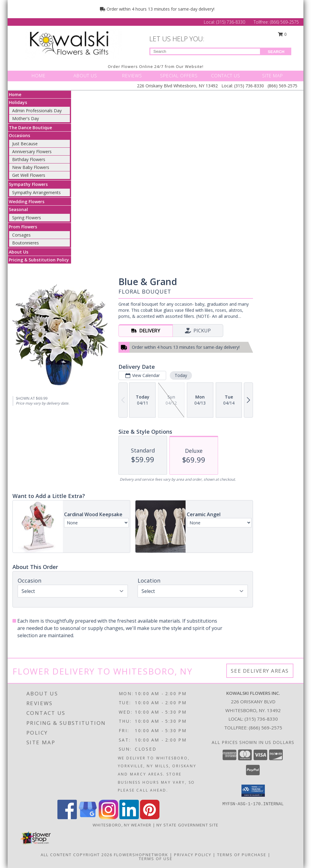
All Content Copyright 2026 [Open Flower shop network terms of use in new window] (77, 855)
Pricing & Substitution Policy (39, 260)
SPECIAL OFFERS (179, 76)
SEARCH (276, 52)
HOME (39, 76)
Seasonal (18, 209)
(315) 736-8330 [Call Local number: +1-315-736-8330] (231, 22)
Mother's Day (26, 118)
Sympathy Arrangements (36, 192)
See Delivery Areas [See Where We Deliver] (260, 671)
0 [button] (282, 34)
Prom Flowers (23, 227)
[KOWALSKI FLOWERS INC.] (75, 44)
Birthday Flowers (29, 159)
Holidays (18, 102)
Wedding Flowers (27, 202)
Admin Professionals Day (37, 111)
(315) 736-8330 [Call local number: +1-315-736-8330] (261, 719)
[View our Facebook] (67, 818)
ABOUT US (85, 76)
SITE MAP (273, 76)
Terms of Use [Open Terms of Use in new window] (156, 859)
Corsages (21, 235)
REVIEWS (132, 76)
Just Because (25, 144)
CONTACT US (226, 76)
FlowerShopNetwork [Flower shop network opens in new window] (141, 855)
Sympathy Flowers (28, 184)
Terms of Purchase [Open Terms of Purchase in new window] (242, 855)
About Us (19, 252)
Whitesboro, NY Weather (122, 825)
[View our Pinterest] (150, 818)
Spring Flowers (27, 218)
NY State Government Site (187, 825)
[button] (253, 791)
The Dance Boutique (30, 128)
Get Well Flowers (29, 175)
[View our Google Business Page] (88, 818)
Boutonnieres (26, 243)
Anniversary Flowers (32, 151)
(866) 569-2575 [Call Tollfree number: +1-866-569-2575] (284, 22)
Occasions (19, 135)
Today (181, 375)
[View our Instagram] (108, 818)
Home (15, 94)
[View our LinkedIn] (129, 818)
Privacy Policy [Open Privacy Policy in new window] (193, 855)
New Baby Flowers (31, 167)
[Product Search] (205, 51)
